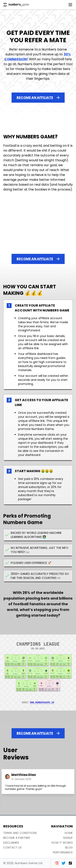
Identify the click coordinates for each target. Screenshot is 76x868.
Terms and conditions (20, 833)
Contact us (12, 848)
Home (69, 833)
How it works (62, 843)
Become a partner (17, 838)
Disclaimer (11, 843)
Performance (63, 852)
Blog (69, 848)
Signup (68, 838)
